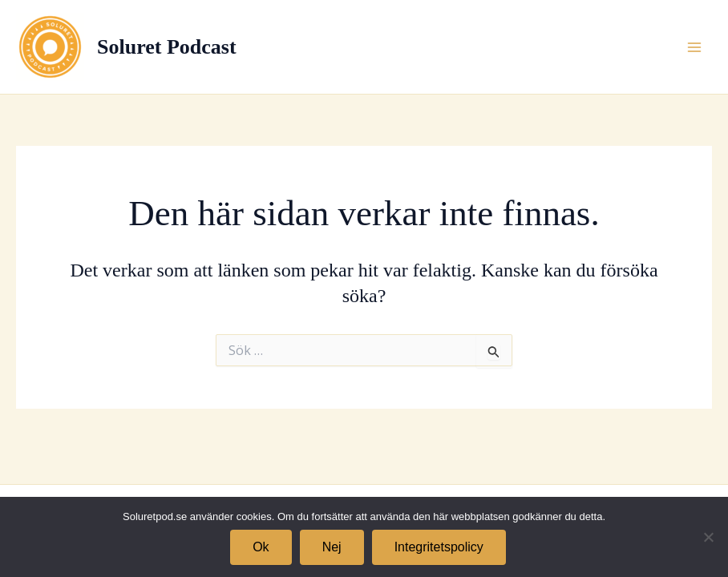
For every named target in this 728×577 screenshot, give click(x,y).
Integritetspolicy (439, 547)
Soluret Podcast (167, 47)
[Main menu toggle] (694, 47)
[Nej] (708, 537)
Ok (261, 547)
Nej (332, 547)
